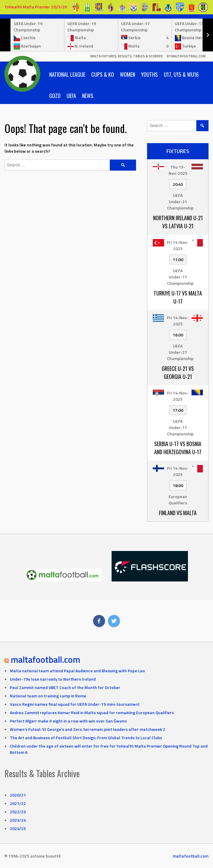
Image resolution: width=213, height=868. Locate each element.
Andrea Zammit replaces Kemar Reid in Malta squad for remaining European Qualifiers (92, 712)
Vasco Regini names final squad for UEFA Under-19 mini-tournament (75, 704)
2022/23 (18, 812)
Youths (149, 74)
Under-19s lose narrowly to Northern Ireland (53, 679)
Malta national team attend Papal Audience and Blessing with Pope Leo (77, 671)
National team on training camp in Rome (48, 696)
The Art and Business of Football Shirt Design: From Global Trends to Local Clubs (86, 738)
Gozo (55, 96)
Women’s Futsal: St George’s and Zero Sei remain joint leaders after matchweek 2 (88, 729)
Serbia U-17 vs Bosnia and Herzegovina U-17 (178, 448)
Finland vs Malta (178, 513)
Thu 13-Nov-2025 (178, 170)
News (88, 96)
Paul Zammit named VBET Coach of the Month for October (65, 687)
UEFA (71, 96)
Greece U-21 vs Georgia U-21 (178, 372)
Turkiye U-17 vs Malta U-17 (178, 297)
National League (67, 74)
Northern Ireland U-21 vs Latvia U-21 (178, 222)
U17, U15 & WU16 (181, 74)
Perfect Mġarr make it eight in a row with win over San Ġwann (68, 721)
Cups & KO (103, 74)
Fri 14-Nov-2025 (178, 245)
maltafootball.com (45, 659)
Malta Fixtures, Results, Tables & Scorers (127, 56)
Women (128, 74)
